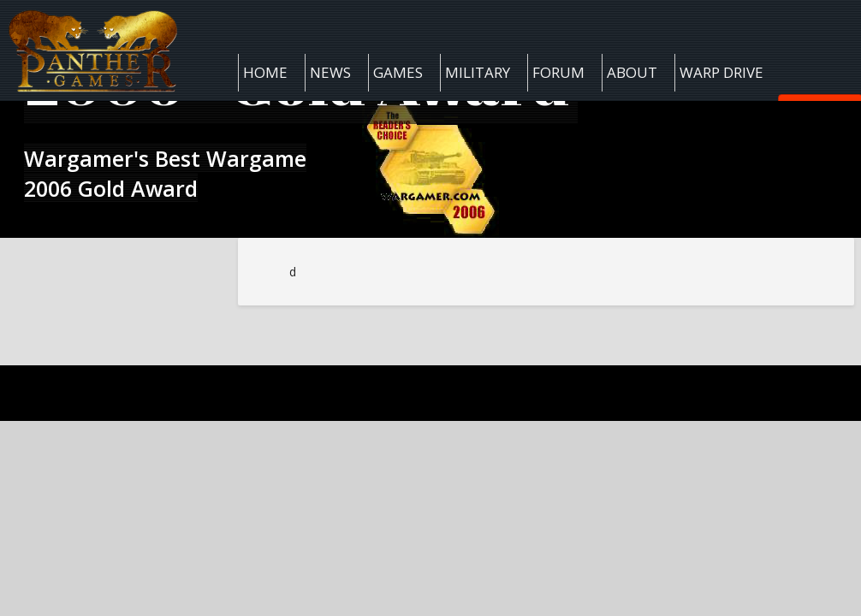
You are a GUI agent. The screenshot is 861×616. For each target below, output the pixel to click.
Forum (558, 72)
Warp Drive (721, 72)
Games (398, 72)
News (330, 72)
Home (265, 72)
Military (478, 72)
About (632, 72)
